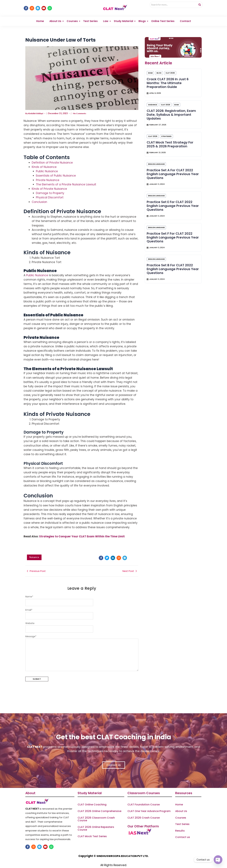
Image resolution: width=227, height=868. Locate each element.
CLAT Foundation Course (144, 799)
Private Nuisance (48, 174)
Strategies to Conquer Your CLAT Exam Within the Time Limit (82, 530)
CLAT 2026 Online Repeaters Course (96, 822)
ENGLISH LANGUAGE (158, 169)
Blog (162, 68)
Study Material (124, 15)
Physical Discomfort (50, 191)
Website (30, 617)
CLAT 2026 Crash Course (144, 812)
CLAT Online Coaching (92, 799)
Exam (152, 68)
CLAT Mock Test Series (92, 831)
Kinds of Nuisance (44, 160)
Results (180, 825)
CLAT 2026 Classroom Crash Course (96, 813)
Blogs (143, 15)
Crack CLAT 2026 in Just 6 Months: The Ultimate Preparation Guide (169, 78)
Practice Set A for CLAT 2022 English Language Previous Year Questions (171, 179)
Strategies (169, 138)
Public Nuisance (47, 165)
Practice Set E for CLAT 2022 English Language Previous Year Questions (171, 214)
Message (31, 631)
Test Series (90, 15)
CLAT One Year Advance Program (149, 805)
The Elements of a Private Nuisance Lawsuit (66, 178)
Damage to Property (50, 187)
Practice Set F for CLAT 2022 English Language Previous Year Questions (171, 249)
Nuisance (34, 551)
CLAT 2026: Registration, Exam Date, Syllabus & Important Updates (173, 113)
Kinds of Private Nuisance (49, 182)
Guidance (154, 103)
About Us (56, 15)
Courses (73, 15)
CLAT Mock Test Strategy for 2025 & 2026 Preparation (171, 146)
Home (40, 15)
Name (29, 591)
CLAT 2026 (174, 68)
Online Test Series (163, 15)
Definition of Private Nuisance (52, 156)
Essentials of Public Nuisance (56, 169)
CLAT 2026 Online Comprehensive (99, 805)
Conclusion (39, 195)
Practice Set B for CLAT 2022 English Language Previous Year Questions (171, 285)
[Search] (171, 5)
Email (29, 604)
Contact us (183, 831)
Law (106, 15)
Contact (185, 15)
